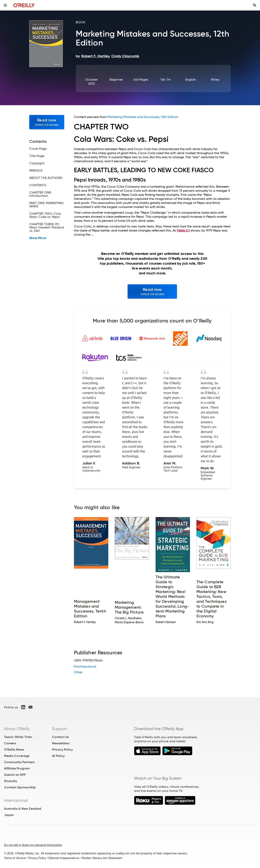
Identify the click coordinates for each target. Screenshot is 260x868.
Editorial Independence (64, 858)
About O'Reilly (17, 729)
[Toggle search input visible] (255, 5)
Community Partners (19, 762)
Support (60, 729)
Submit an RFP (15, 775)
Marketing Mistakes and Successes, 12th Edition (143, 117)
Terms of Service (15, 858)
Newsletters (61, 743)
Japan (9, 815)
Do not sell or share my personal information (33, 845)
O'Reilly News (14, 749)
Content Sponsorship (20, 787)
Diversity (11, 781)
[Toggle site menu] (5, 5)
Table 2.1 (183, 230)
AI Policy (58, 756)
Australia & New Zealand (23, 809)
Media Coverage (17, 756)
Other (78, 672)
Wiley (215, 80)
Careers (10, 743)
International (16, 800)
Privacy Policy (62, 749)
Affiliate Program (17, 768)
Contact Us (60, 737)
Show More (38, 238)
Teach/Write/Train (18, 737)
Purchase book (85, 666)
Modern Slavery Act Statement (102, 858)
